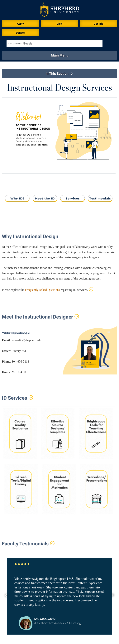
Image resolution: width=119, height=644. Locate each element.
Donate (20, 33)
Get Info (99, 24)
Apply (20, 24)
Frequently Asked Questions (42, 290)
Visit (59, 24)
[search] (55, 44)
